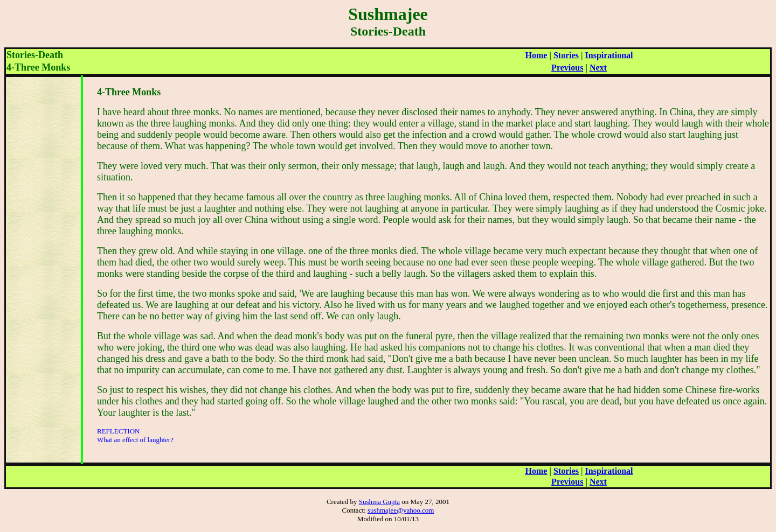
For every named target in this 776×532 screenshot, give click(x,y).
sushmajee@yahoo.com (401, 510)
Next (598, 68)
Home (536, 55)
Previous (567, 68)
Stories (566, 55)
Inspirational (609, 55)
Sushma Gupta (379, 502)
